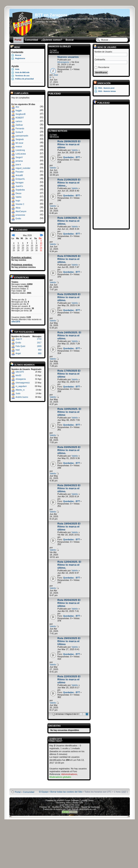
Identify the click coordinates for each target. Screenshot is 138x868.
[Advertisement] (69, 110)
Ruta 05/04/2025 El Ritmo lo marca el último (69, 603)
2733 (39, 339)
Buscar (18, 55)
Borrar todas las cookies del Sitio (66, 792)
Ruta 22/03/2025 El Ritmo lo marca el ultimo (69, 679)
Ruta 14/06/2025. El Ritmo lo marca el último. (69, 221)
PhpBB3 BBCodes (71, 807)
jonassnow (20, 215)
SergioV (19, 157)
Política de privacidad (24, 79)
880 (40, 353)
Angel (18, 353)
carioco (19, 121)
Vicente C (20, 204)
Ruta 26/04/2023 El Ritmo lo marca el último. (69, 488)
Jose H (19, 339)
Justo (18, 393)
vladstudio (95, 807)
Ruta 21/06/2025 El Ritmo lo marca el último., (69, 183)
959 (40, 350)
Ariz (17, 107)
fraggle (19, 111)
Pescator (19, 172)
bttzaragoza (63, 62)
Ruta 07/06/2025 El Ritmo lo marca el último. (69, 259)
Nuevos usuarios (68, 57)
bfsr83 (18, 375)
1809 (39, 346)
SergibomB (20, 114)
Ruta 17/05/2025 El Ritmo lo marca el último (69, 374)
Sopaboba (20, 190)
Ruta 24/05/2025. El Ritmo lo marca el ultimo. (69, 335)
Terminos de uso (22, 76)
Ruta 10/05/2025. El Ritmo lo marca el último (69, 412)
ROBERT (20, 118)
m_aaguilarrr (21, 386)
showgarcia (21, 379)
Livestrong (20, 150)
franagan (19, 183)
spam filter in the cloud (70, 805)
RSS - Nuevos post (106, 88)
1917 (39, 343)
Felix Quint (20, 346)
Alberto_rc (20, 390)
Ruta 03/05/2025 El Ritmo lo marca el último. (69, 450)
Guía (17, 69)
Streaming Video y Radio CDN (69, 803)
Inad (17, 350)
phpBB (60, 800)
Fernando (20, 129)
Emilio (18, 219)
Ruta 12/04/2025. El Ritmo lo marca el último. (69, 565)
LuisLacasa (21, 154)
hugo (18, 201)
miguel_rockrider (23, 168)
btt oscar (19, 143)
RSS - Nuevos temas (107, 91)
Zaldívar (19, 125)
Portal (18, 792)
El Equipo (44, 792)
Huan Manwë (72, 809)
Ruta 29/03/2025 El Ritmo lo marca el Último (69, 641)
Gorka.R (19, 132)
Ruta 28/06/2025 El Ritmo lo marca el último (69, 144)
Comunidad (29, 792)
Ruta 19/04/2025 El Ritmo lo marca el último (69, 527)
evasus (19, 147)
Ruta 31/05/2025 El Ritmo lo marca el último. (69, 297)
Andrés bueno (22, 397)
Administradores (69, 774)
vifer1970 (16, 322)
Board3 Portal (62, 785)
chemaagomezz (23, 383)
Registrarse (20, 58)
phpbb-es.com (90, 809)
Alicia (18, 208)
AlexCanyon (21, 211)
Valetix (18, 197)
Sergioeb (20, 139)
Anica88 (19, 175)
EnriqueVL (20, 179)
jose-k (18, 165)
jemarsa (19, 161)
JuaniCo (19, 186)
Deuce (18, 193)
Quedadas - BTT (72, 157)
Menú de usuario (105, 47)
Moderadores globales (60, 777)
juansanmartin (22, 136)
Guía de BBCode (22, 72)
